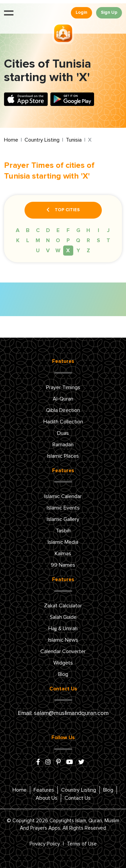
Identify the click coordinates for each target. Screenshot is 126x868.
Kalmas (63, 554)
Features (44, 790)
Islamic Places (63, 456)
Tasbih (63, 531)
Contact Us (78, 798)
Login (81, 13)
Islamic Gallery (63, 519)
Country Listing (42, 140)
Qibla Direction (63, 410)
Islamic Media (63, 542)
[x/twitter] (81, 762)
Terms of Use (82, 844)
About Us (47, 798)
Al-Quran (63, 399)
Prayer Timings (63, 387)
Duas (63, 433)
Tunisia (74, 140)
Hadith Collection (63, 422)
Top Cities (63, 210)
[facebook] (38, 762)
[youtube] (70, 762)
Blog (63, 674)
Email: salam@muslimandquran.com (63, 713)
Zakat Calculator (63, 606)
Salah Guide (63, 617)
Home (11, 140)
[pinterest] (58, 762)
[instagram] (48, 762)
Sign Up (109, 13)
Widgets (63, 663)
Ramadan (63, 445)
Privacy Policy (45, 844)
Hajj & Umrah (63, 629)
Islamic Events (63, 508)
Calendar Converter (63, 651)
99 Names (63, 565)
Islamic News (63, 640)
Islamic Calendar (63, 496)
